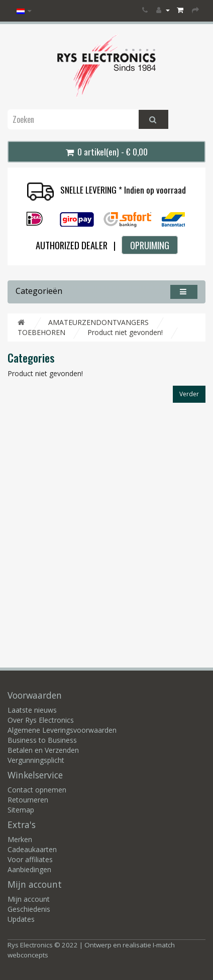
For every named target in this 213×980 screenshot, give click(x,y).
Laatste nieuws (32, 710)
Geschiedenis (29, 909)
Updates (21, 919)
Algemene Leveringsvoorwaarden (62, 730)
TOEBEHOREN (41, 332)
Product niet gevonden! (125, 332)
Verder (189, 394)
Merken (20, 839)
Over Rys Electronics (41, 720)
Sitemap (21, 810)
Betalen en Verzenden (43, 750)
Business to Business (42, 740)
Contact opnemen (37, 790)
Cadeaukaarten (32, 849)
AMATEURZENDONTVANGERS (98, 322)
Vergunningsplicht (36, 760)
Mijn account (29, 899)
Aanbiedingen (29, 869)
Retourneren (28, 800)
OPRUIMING (150, 245)
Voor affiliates (30, 859)
